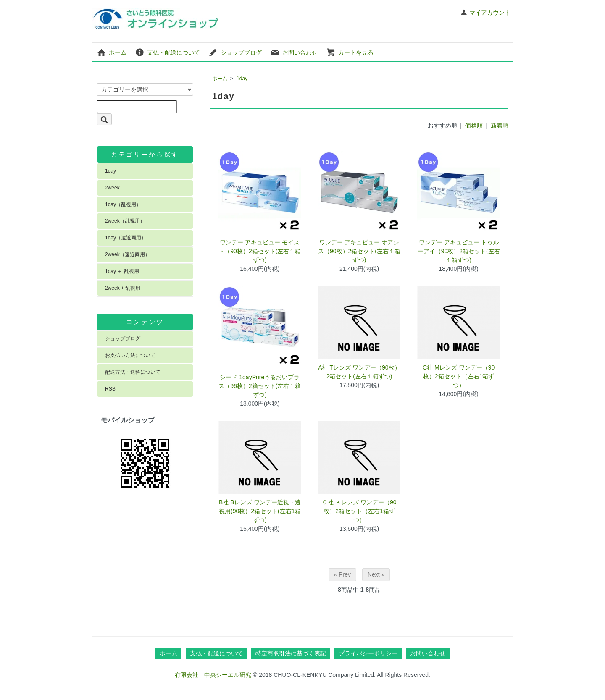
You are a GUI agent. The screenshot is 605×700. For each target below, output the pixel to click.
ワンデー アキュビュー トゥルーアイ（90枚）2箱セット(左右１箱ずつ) (459, 251)
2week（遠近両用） (128, 254)
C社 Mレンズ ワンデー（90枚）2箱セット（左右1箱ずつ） (459, 376)
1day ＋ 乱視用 (122, 271)
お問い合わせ (294, 52)
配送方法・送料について (133, 372)
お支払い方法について (130, 355)
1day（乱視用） (123, 204)
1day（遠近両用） (126, 238)
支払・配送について (167, 52)
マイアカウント (485, 13)
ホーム (112, 52)
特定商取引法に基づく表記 (291, 653)
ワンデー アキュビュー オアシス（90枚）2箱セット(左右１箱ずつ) (359, 251)
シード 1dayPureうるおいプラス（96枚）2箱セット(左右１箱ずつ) (260, 386)
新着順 (500, 126)
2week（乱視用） (125, 221)
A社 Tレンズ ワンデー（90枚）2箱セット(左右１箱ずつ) (359, 372)
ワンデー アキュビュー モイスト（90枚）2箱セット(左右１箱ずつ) (260, 251)
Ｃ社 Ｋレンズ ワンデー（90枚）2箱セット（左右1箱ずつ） (359, 511)
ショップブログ (235, 52)
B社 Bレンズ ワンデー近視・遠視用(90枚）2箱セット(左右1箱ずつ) (260, 511)
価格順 (474, 126)
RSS (110, 389)
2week (112, 188)
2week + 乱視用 (123, 288)
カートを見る (350, 52)
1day (242, 79)
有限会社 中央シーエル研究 (213, 675)
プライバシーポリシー (368, 653)
